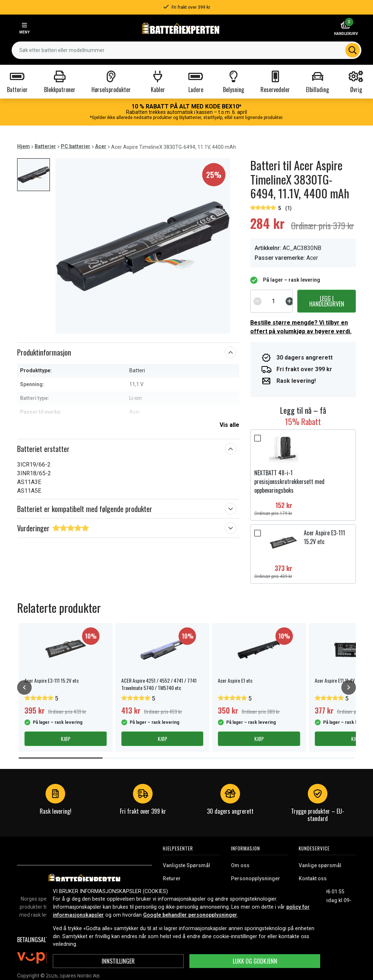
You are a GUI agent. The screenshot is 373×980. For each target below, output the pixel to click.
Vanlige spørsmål (320, 865)
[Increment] (290, 301)
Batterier (45, 146)
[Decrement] (258, 301)
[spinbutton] (274, 301)
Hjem (23, 146)
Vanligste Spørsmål (186, 865)
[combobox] (186, 50)
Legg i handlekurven (327, 301)
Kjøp (66, 739)
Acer (101, 146)
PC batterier (76, 146)
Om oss (240, 865)
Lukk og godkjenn (255, 961)
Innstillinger (118, 961)
